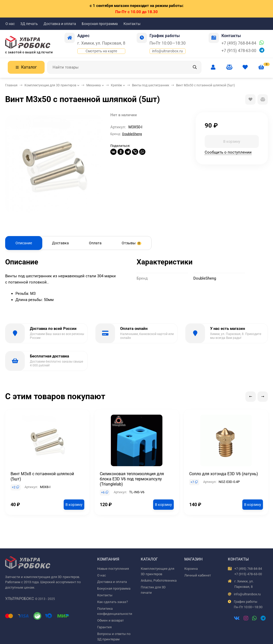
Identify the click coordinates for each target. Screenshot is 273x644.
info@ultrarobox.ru (167, 51)
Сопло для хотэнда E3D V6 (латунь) (224, 474)
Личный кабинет (198, 575)
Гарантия (104, 627)
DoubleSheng (132, 134)
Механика (94, 85)
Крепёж (116, 85)
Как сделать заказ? (113, 602)
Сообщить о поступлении (228, 152)
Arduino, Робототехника (159, 580)
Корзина (191, 569)
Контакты (132, 24)
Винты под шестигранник (151, 85)
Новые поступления (113, 569)
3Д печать (29, 24)
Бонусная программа (100, 24)
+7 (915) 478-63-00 (239, 51)
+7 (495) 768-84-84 (239, 43)
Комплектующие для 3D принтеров (50, 85)
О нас (10, 24)
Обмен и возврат (110, 620)
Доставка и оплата (60, 24)
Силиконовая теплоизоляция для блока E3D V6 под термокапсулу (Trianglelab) (132, 479)
